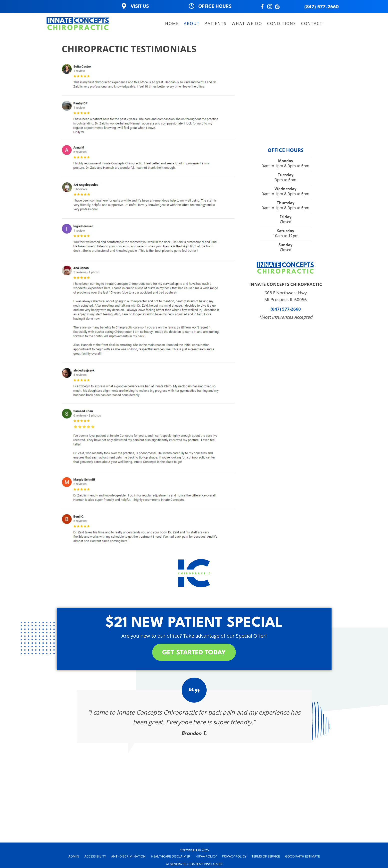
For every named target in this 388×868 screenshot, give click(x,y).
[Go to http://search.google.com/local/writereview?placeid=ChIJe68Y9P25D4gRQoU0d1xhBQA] (277, 7)
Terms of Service (266, 856)
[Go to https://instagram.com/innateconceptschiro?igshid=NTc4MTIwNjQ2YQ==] (270, 7)
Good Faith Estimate (302, 856)
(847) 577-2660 (322, 7)
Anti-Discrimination (128, 856)
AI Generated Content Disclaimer (194, 864)
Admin (74, 856)
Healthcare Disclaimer (171, 856)
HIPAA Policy (206, 856)
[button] (194, 652)
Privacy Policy (234, 856)
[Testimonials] (194, 717)
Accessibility (95, 856)
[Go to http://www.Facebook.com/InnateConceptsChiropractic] (262, 7)
